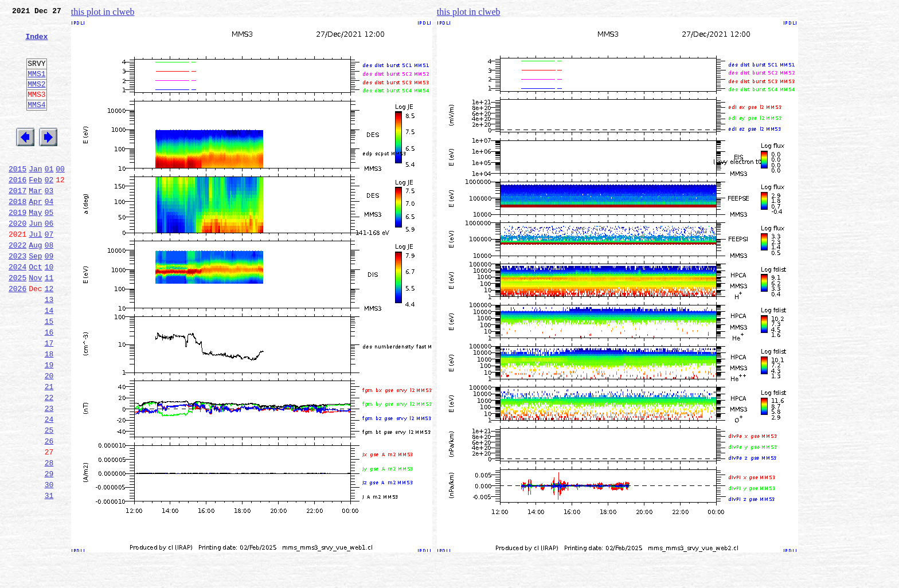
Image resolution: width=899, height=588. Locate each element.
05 (49, 246)
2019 (17, 246)
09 (49, 297)
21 (49, 448)
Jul (35, 272)
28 (49, 536)
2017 (17, 221)
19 (49, 423)
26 (49, 511)
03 (49, 221)
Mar (35, 221)
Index (36, 43)
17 (49, 398)
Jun (35, 259)
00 (60, 196)
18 (49, 410)
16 (49, 385)
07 (49, 272)
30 (49, 562)
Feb (35, 209)
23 (49, 473)
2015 (17, 196)
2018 (17, 234)
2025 (17, 322)
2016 (17, 209)
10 (49, 309)
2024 (17, 309)
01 (49, 196)
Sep (35, 297)
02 (49, 209)
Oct (35, 309)
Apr (35, 234)
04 (49, 234)
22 (49, 461)
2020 (17, 259)
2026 (17, 335)
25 (49, 499)
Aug (35, 284)
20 (49, 436)
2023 (17, 297)
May (35, 246)
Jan (35, 196)
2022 (17, 284)
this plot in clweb (103, 12)
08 (49, 284)
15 (49, 373)
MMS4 (36, 123)
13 (49, 347)
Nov (35, 322)
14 (49, 360)
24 (49, 486)
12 (49, 335)
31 (49, 574)
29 (49, 549)
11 (49, 322)
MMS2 (36, 99)
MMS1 (36, 87)
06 (49, 259)
